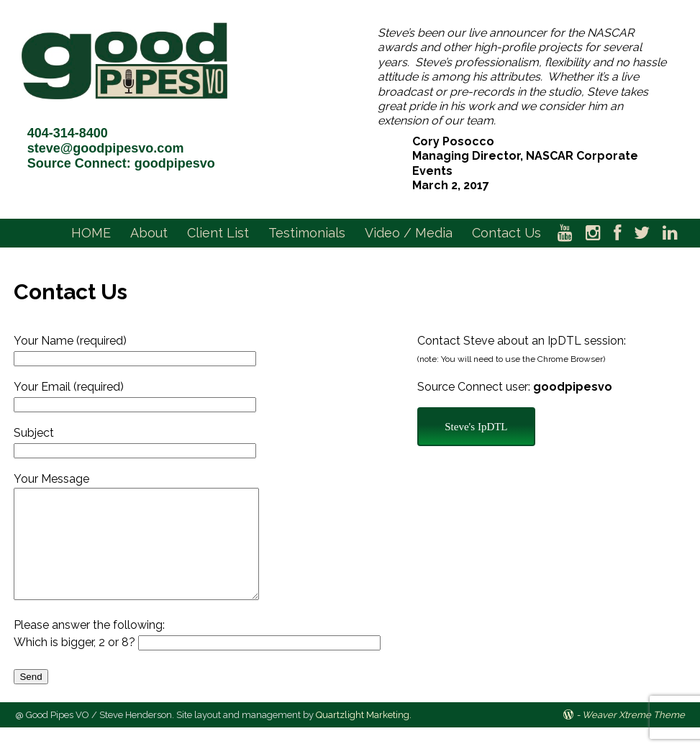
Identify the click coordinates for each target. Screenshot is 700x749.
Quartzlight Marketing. (364, 736)
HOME (91, 233)
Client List (218, 233)
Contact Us (506, 233)
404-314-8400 (68, 133)
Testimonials (307, 233)
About (149, 233)
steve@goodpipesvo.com (106, 148)
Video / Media (409, 233)
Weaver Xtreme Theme (633, 736)
